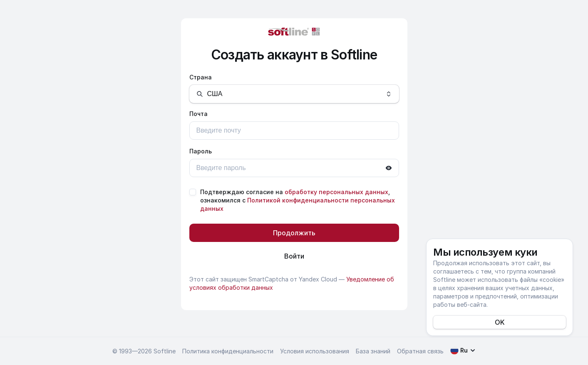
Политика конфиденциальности (228, 351)
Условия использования (315, 351)
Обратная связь (420, 351)
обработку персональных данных (336, 192)
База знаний (373, 351)
